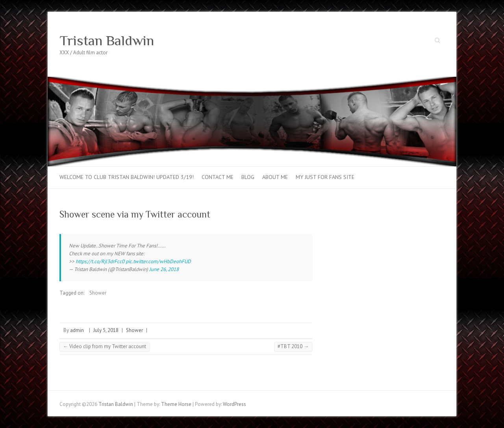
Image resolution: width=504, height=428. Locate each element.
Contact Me (218, 177)
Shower (98, 293)
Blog (248, 177)
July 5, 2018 (106, 330)
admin (77, 330)
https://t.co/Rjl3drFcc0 (100, 261)
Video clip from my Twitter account (105, 346)
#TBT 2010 (293, 346)
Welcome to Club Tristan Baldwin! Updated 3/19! (127, 177)
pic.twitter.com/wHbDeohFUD (158, 261)
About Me (275, 177)
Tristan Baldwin (107, 41)
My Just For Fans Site (325, 177)
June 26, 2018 (164, 269)
